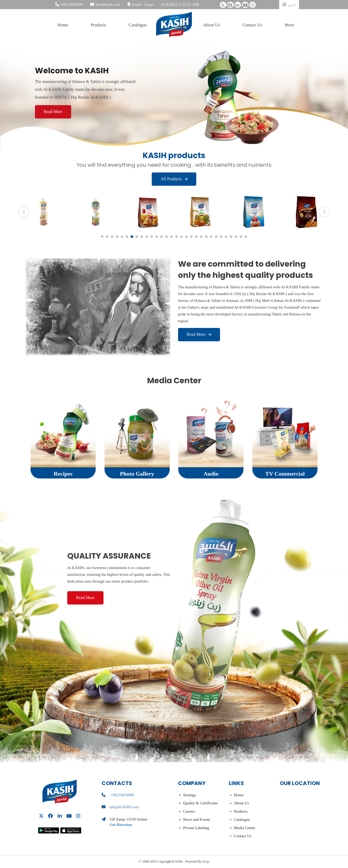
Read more (199, 334)
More (289, 25)
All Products (174, 179)
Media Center (245, 828)
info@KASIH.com (124, 807)
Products (99, 25)
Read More (53, 112)
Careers (189, 811)
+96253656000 (72, 5)
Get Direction (121, 825)
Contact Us (252, 25)
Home (63, 25)
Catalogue (138, 25)
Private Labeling (196, 828)
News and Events (197, 819)
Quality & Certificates (201, 803)
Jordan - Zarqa (142, 5)
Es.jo (206, 861)
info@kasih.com (108, 5)
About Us (211, 25)
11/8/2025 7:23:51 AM (180, 5)
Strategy (190, 795)
